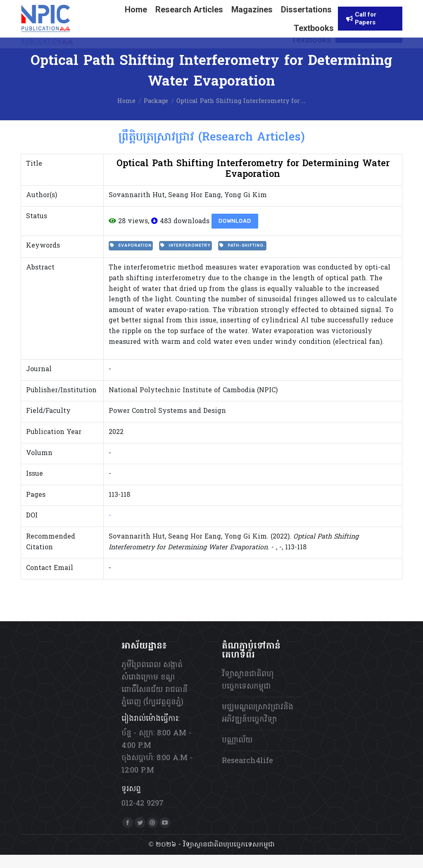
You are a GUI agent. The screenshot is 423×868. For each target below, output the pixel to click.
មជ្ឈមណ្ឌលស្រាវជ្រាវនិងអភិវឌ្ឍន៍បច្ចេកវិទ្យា (258, 727)
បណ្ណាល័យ (237, 754)
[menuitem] (268, 7)
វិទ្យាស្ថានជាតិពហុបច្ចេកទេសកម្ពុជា (248, 694)
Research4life (247, 774)
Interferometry (185, 259)
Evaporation (131, 259)
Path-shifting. (242, 259)
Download (235, 234)
